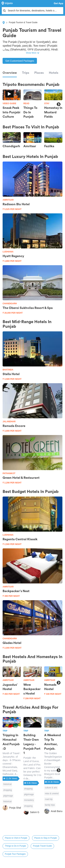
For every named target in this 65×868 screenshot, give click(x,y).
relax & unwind (52, 794)
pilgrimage (8, 796)
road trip (49, 799)
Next (58, 104)
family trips (50, 805)
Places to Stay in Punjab (46, 838)
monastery (29, 800)
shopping (8, 790)
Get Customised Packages (20, 61)
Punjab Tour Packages (15, 854)
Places (39, 73)
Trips (26, 73)
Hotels (54, 73)
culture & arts (51, 788)
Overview (10, 73)
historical (7, 784)
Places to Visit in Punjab (16, 838)
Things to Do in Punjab (15, 846)
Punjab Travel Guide (42, 846)
